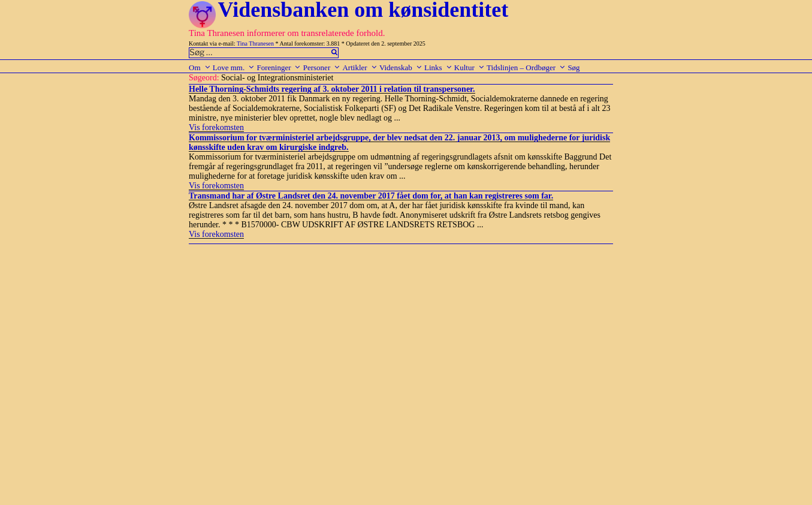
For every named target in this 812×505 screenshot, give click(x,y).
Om (200, 67)
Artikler (360, 67)
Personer (322, 67)
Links (438, 67)
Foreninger (279, 67)
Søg (573, 67)
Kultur (470, 67)
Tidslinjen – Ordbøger (526, 67)
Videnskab (401, 67)
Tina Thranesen (255, 43)
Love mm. (234, 67)
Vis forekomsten (216, 127)
